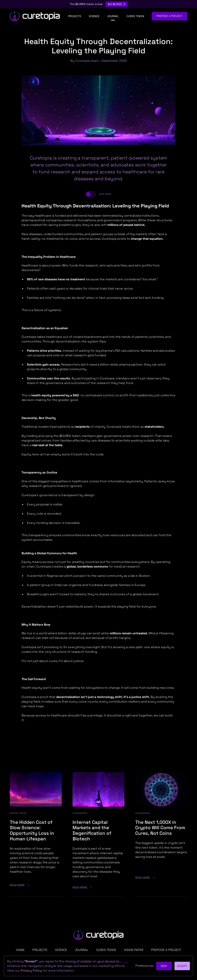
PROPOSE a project (166, 950)
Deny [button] (164, 966)
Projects (75, 16)
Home (20, 950)
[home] (35, 16)
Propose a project (169, 16)
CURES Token (135, 16)
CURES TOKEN (106, 950)
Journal (113, 16)
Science (94, 16)
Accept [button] (182, 966)
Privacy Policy (31, 970)
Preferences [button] (144, 966)
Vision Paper (134, 950)
